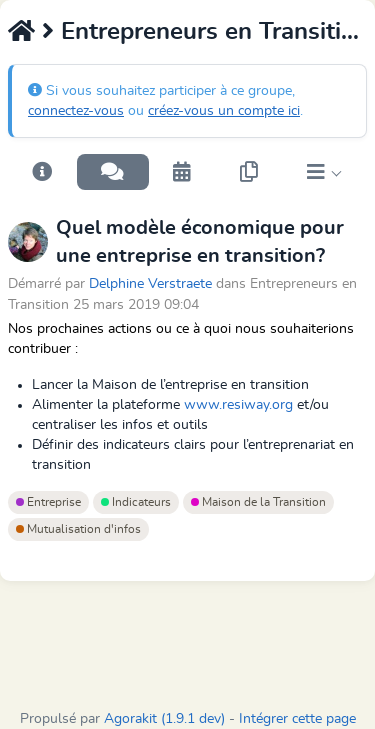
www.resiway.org (238, 405)
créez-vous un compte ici (224, 111)
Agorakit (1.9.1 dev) (164, 719)
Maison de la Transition (258, 502)
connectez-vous (76, 111)
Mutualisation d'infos (78, 529)
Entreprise (48, 502)
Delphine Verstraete (150, 283)
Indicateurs (136, 502)
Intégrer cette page (297, 719)
